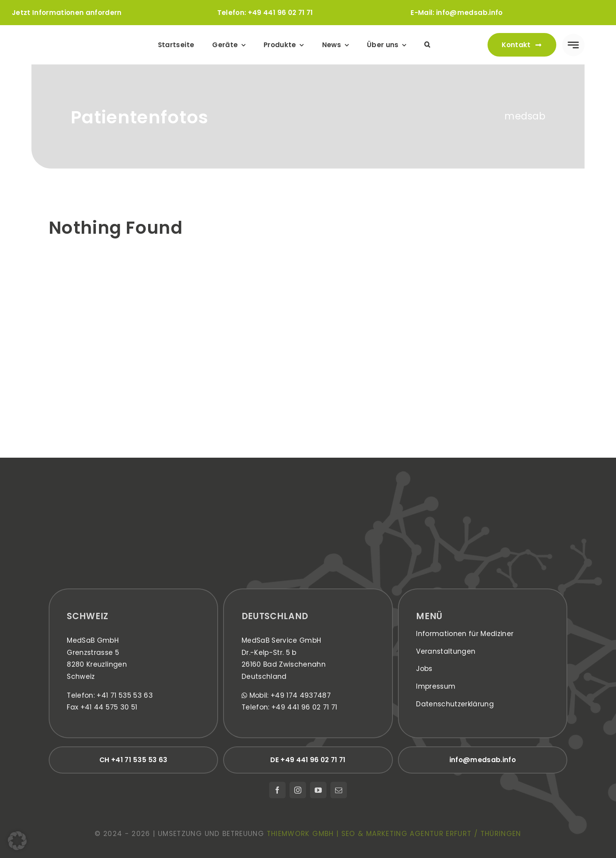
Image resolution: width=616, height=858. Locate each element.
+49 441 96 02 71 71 (280, 13)
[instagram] (298, 790)
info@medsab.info (469, 13)
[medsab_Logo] (72, 35)
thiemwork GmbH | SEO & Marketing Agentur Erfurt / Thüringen (394, 834)
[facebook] (277, 790)
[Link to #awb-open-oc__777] (573, 45)
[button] (427, 45)
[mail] (339, 790)
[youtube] (318, 790)
